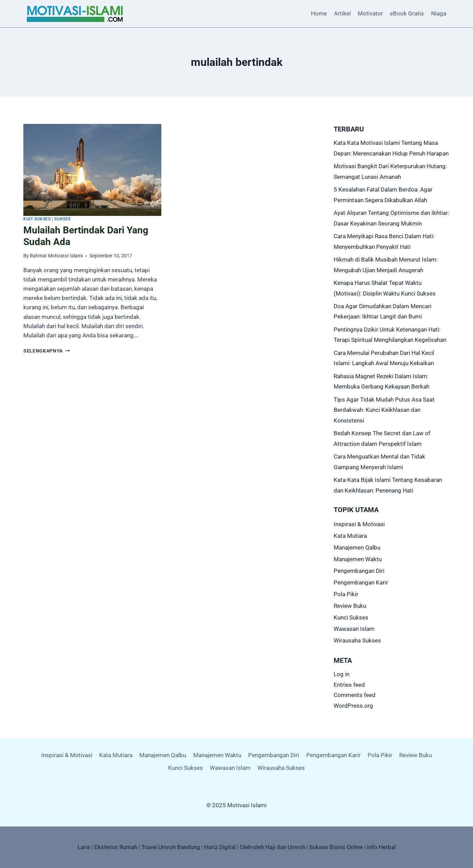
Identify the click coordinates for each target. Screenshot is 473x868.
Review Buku (350, 606)
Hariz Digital (220, 847)
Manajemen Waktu (358, 559)
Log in (342, 674)
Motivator (370, 13)
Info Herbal (381, 847)
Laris (84, 847)
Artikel (342, 13)
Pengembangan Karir (361, 582)
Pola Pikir (346, 594)
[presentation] (92, 170)
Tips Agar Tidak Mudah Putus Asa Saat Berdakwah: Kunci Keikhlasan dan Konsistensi (384, 410)
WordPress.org (353, 706)
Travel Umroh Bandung (171, 847)
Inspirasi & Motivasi (359, 524)
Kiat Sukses (37, 219)
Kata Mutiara (350, 536)
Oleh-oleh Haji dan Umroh (272, 847)
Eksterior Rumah (116, 847)
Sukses (62, 219)
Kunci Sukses (351, 617)
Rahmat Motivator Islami (56, 256)
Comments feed (355, 695)
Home (319, 13)
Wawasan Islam (354, 629)
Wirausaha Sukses (357, 640)
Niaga (439, 13)
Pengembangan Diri (359, 571)
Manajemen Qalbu (357, 547)
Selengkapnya (47, 351)
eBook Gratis (407, 13)
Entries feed (349, 685)
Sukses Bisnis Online (336, 847)
